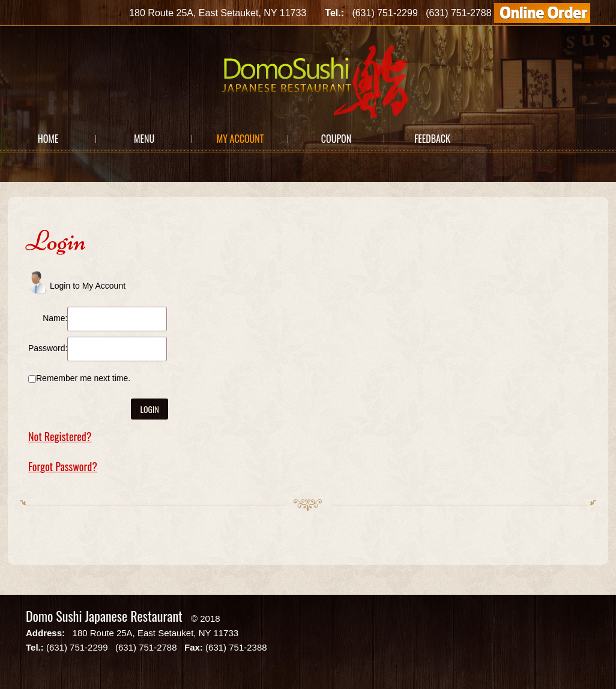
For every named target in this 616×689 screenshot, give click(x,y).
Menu (144, 139)
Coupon (336, 139)
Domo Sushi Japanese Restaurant (104, 616)
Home (48, 139)
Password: (48, 348)
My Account (240, 139)
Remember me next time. (83, 378)
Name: (55, 318)
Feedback (432, 139)
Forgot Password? (63, 466)
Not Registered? (60, 436)
